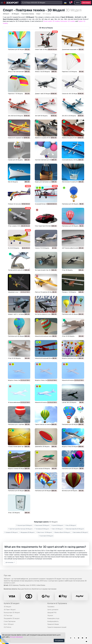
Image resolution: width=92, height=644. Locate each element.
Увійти (78, 3)
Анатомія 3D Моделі (46, 536)
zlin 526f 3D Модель (41, 116)
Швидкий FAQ (52, 613)
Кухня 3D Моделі (57, 525)
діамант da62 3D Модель (43, 94)
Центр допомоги (53, 610)
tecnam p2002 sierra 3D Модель (18, 270)
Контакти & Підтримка (57, 603)
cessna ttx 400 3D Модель (70, 94)
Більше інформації (17, 637)
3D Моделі (7, 607)
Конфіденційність (53, 621)
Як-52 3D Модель (14, 248)
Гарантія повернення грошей (57, 627)
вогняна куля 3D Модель (70, 491)
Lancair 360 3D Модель (69, 402)
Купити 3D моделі (12, 603)
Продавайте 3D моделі (12, 618)
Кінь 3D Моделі (70, 525)
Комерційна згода (53, 618)
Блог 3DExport (9, 624)
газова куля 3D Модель (15, 160)
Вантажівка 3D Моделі (80, 532)
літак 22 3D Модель (14, 358)
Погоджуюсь (59, 641)
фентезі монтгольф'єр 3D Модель (73, 182)
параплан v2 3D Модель (70, 72)
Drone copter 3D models (51, 21)
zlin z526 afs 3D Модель (16, 116)
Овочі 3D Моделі (57, 529)
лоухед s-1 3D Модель (69, 292)
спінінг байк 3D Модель (42, 49)
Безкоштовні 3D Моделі (12, 613)
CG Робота (7, 627)
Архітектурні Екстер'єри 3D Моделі (20, 529)
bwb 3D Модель (13, 182)
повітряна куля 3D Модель (70, 226)
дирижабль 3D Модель (42, 447)
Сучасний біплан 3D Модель (44, 204)
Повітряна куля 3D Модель (16, 49)
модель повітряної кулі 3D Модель (73, 358)
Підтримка (51, 607)
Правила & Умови (53, 624)
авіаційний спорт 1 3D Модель (17, 292)
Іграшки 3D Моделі (11, 532)
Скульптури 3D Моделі (24, 525)
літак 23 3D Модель (68, 336)
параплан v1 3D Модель (15, 94)
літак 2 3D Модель (14, 513)
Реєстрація (86, 3)
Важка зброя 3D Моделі (62, 532)
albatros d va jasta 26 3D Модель (45, 138)
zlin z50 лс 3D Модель (69, 116)
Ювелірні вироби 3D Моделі (74, 529)
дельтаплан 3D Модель (43, 469)
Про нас (7, 575)
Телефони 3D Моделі (42, 529)
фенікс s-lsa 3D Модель (42, 72)
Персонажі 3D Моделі (42, 525)
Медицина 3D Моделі (27, 532)
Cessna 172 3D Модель (42, 248)
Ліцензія (50, 616)
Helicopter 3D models (68, 21)
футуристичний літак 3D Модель (45, 270)
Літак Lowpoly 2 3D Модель (17, 226)
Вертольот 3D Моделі (44, 532)
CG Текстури (8, 616)
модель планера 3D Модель (17, 469)
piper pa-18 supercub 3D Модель (45, 292)
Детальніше (10, 562)
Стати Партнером (10, 621)
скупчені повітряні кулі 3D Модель (46, 160)
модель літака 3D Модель (70, 447)
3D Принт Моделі (10, 610)
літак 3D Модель (67, 270)
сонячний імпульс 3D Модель (71, 160)
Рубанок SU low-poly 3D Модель (18, 204)
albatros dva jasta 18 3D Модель (72, 138)
